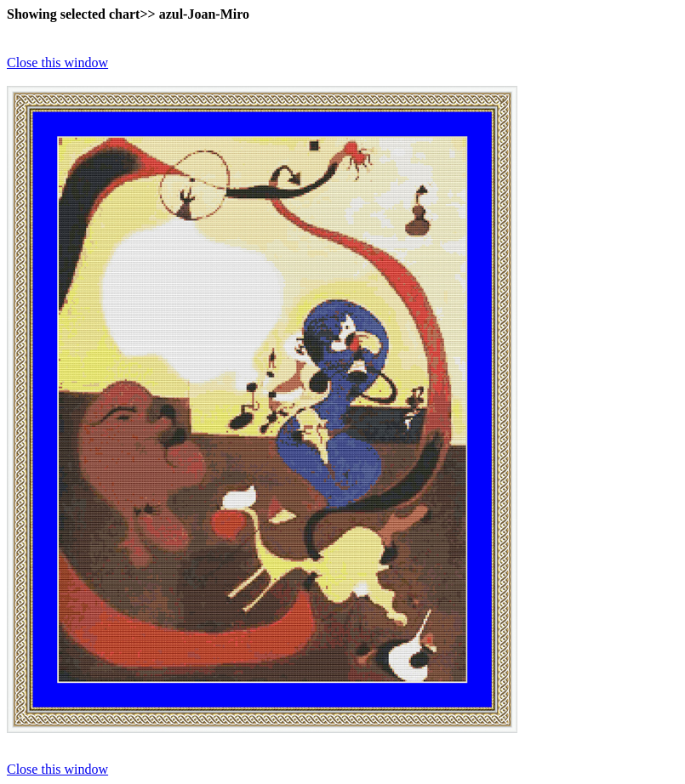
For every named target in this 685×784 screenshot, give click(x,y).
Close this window (57, 62)
